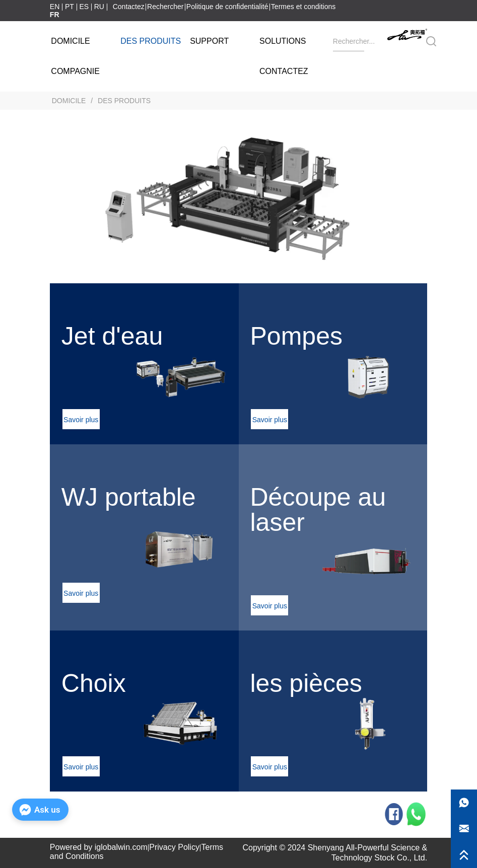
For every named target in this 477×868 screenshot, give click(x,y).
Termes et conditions (303, 7)
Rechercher (165, 7)
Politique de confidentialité (227, 7)
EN (55, 7)
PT (70, 7)
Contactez (129, 7)
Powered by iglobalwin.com (99, 847)
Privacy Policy (174, 847)
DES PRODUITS (123, 101)
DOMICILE (69, 101)
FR (55, 15)
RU (99, 7)
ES (84, 7)
